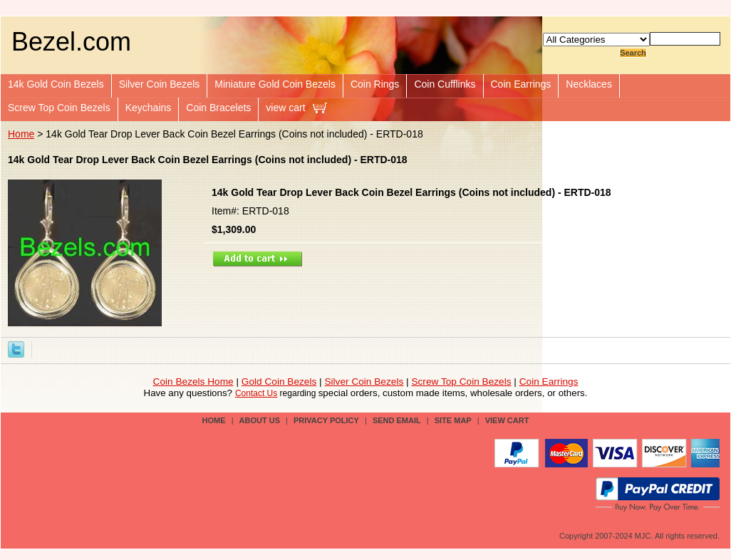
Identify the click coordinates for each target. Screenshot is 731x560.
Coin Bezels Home (193, 382)
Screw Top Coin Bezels (59, 108)
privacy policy (326, 420)
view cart (285, 108)
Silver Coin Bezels (160, 84)
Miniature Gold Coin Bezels (275, 84)
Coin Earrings (521, 84)
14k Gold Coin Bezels (56, 84)
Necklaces (589, 84)
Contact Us (256, 393)
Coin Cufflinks (445, 84)
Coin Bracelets (218, 108)
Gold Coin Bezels (279, 382)
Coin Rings (375, 84)
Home (21, 134)
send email (397, 420)
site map (453, 420)
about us (260, 420)
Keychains (149, 108)
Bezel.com (71, 42)
